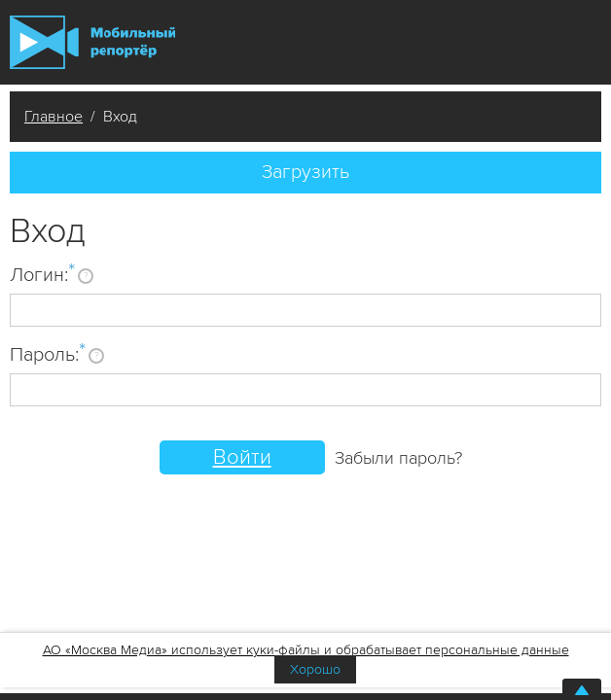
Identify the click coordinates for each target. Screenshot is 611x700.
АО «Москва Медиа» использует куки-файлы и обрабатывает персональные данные (306, 650)
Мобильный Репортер (92, 42)
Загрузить (305, 172)
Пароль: (48, 354)
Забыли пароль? (398, 458)
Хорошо (315, 669)
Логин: (42, 274)
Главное (54, 117)
